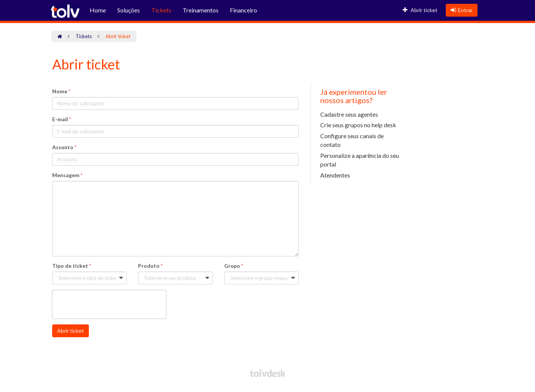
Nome (61, 91)
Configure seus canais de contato (352, 140)
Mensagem (67, 175)
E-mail (62, 119)
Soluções (129, 10)
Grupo (234, 266)
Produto (150, 266)
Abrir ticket (420, 10)
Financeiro (243, 10)
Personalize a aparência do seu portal (360, 160)
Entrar (462, 10)
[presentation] (109, 305)
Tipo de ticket (72, 266)
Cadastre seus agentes (349, 114)
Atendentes (335, 175)
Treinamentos (201, 10)
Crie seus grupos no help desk (358, 125)
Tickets (161, 10)
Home (98, 10)
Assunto (64, 147)
